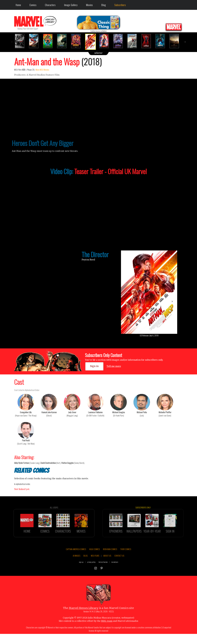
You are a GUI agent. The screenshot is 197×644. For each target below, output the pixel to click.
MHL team (107, 627)
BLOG (86, 562)
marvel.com (115, 568)
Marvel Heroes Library (84, 615)
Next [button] (185, 42)
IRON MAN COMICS (110, 556)
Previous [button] (12, 42)
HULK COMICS (94, 556)
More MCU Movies (42, 70)
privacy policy (91, 568)
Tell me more (114, 366)
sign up (81, 568)
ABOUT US (107, 562)
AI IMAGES (77, 562)
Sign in (94, 366)
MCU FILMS (95, 562)
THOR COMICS (126, 556)
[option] (21, 41)
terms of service (103, 568)
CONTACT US (119, 562)
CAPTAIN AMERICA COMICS (76, 556)
